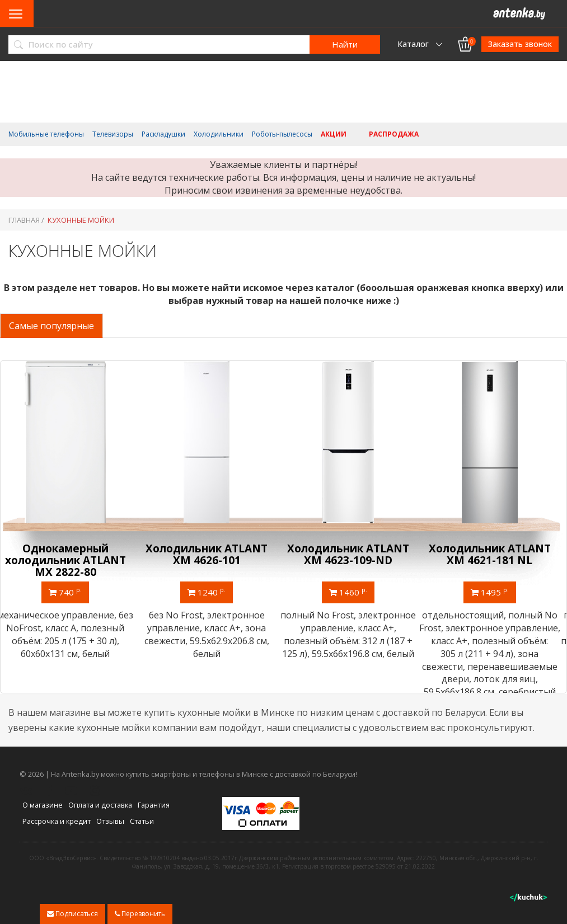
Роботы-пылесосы (282, 134)
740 (71, 592)
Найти (345, 44)
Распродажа (394, 134)
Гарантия (154, 805)
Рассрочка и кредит (57, 820)
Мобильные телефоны (46, 134)
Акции (334, 134)
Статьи (142, 820)
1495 (496, 592)
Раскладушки (163, 134)
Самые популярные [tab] (51, 326)
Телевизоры (113, 134)
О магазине (43, 805)
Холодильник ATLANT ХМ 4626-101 (213, 554)
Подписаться (72, 914)
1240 (213, 592)
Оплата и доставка (100, 805)
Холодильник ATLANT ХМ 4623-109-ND (354, 554)
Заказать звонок (520, 44)
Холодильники (219, 134)
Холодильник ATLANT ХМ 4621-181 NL (496, 554)
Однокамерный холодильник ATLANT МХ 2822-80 (71, 560)
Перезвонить (140, 914)
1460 (354, 592)
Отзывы (110, 820)
